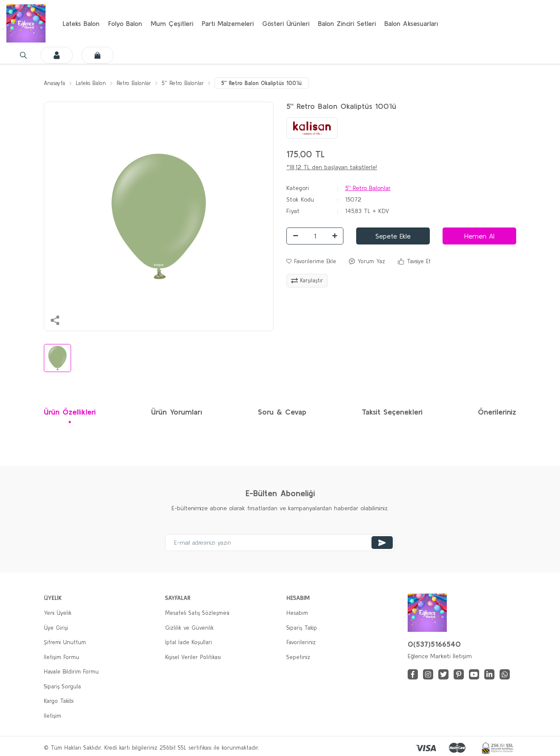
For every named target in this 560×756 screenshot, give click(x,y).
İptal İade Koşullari (189, 626)
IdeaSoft (231, 749)
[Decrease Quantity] (295, 219)
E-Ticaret (260, 749)
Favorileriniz (301, 626)
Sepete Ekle (393, 219)
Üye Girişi (56, 611)
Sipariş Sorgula (62, 669)
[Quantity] (315, 219)
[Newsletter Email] (280, 526)
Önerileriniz (497, 395)
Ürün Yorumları (177, 395)
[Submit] (382, 526)
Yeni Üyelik (58, 596)
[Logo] (26, 23)
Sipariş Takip (302, 611)
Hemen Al (479, 219)
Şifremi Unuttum (65, 626)
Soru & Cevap (282, 395)
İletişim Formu (61, 640)
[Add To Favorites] (311, 244)
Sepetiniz (298, 640)
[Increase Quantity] (334, 219)
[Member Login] (497, 23)
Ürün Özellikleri (70, 395)
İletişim (53, 699)
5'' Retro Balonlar (368, 171)
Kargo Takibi (59, 684)
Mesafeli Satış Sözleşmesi (197, 596)
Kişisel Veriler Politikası (193, 640)
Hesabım (297, 596)
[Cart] (537, 23)
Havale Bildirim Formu (71, 655)
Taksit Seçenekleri (392, 395)
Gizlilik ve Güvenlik (189, 611)
